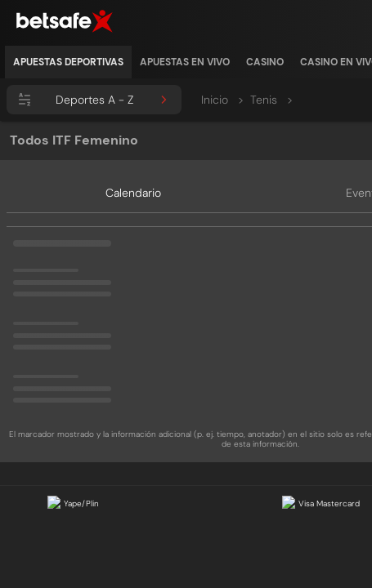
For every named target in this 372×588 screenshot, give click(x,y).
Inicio (222, 100)
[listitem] (68, 62)
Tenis (271, 100)
